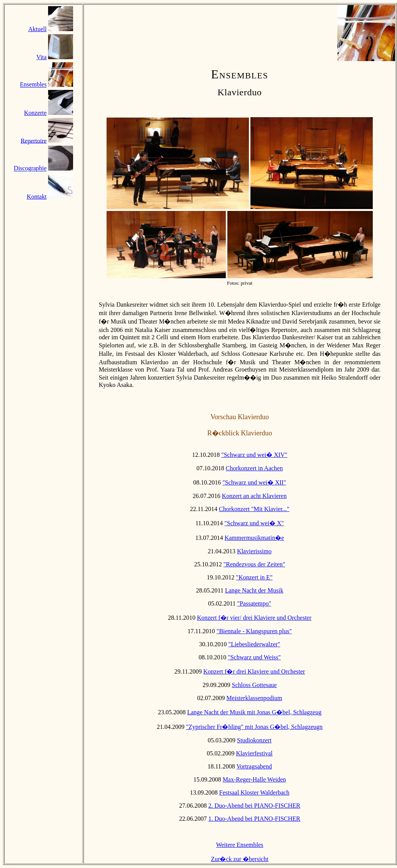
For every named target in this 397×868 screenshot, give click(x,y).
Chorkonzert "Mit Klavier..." (254, 509)
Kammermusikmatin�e (254, 538)
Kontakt (37, 197)
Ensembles (33, 85)
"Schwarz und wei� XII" (254, 482)
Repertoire (34, 140)
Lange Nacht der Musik (254, 590)
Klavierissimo (254, 551)
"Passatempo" (254, 603)
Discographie (30, 168)
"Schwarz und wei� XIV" (254, 455)
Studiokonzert (254, 740)
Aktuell (37, 29)
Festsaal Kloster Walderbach (254, 792)
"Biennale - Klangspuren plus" (254, 631)
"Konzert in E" (254, 577)
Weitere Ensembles (240, 845)
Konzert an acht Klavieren (254, 496)
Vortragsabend (254, 766)
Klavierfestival (254, 753)
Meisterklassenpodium (254, 698)
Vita (42, 57)
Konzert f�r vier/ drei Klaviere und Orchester (254, 618)
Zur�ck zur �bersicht (239, 859)
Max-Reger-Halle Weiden (254, 779)
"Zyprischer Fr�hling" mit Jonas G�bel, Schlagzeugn (254, 727)
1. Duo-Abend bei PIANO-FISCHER (254, 819)
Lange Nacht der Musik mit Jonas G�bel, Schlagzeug (254, 712)
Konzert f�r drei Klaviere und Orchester (254, 671)
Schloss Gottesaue (254, 685)
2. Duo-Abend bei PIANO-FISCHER (254, 806)
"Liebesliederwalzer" (254, 644)
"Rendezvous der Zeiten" (254, 564)
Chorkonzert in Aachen (254, 468)
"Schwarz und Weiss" (254, 657)
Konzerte (36, 113)
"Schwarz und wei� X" (254, 523)
